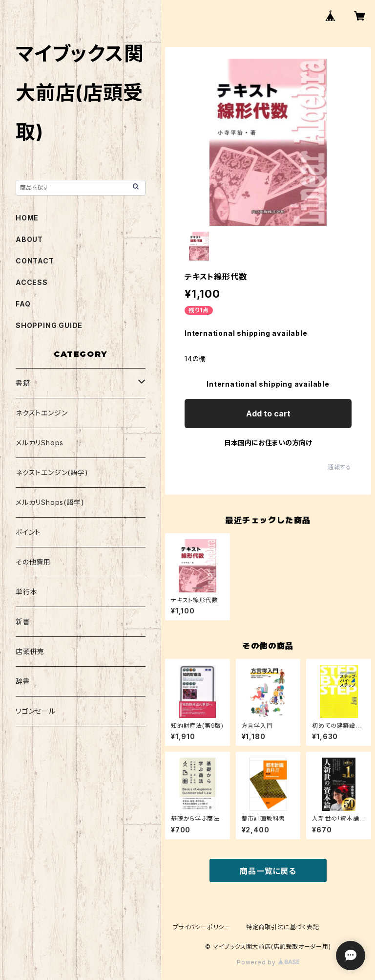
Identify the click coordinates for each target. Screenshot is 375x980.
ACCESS (32, 282)
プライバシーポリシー (202, 927)
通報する (340, 467)
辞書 (23, 681)
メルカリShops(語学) (50, 502)
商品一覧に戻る (268, 871)
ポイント (28, 532)
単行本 (26, 592)
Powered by (268, 962)
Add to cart (268, 414)
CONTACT (35, 261)
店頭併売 (30, 651)
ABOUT (29, 239)
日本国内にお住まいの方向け (268, 443)
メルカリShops (40, 443)
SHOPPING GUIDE (49, 325)
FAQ (23, 304)
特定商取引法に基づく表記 (283, 927)
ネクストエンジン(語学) (52, 472)
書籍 (23, 383)
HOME (27, 218)
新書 (23, 621)
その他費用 (33, 562)
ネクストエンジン (42, 413)
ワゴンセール (36, 711)
